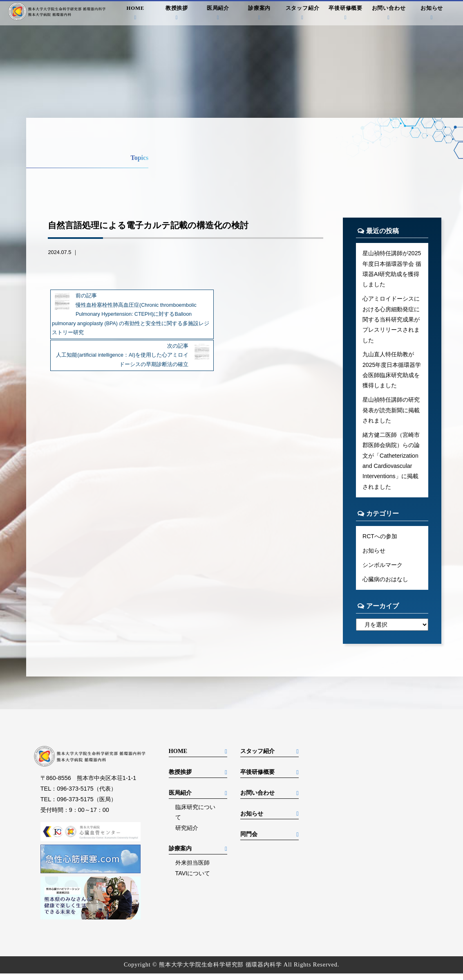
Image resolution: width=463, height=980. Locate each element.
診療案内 (259, 14)
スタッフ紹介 (302, 14)
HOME (135, 14)
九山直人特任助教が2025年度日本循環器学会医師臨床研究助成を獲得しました (392, 373)
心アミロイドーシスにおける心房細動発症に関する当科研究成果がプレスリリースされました (391, 321)
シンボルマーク (382, 571)
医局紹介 (218, 14)
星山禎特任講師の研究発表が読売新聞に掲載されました (391, 414)
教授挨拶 (177, 14)
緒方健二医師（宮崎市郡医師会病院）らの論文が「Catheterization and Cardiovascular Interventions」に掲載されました (391, 465)
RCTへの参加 (380, 542)
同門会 (249, 841)
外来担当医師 (192, 869)
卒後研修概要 (346, 14)
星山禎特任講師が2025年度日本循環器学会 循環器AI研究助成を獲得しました (392, 269)
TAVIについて (193, 880)
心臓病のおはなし (385, 585)
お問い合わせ (389, 14)
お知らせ (432, 14)
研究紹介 (187, 834)
